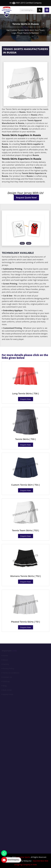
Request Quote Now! (26, 197)
